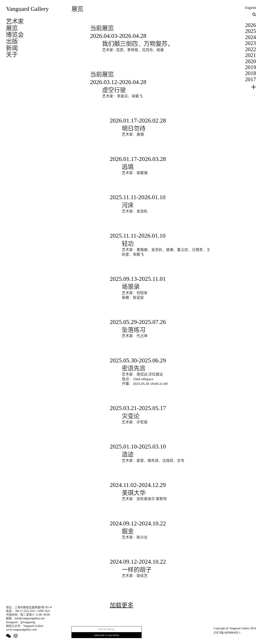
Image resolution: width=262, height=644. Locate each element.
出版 (12, 41)
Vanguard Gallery (27, 9)
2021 (251, 55)
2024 (251, 37)
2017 (251, 79)
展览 (12, 28)
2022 (251, 49)
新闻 (12, 48)
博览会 (15, 35)
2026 (251, 25)
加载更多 (122, 605)
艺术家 (15, 21)
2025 (251, 31)
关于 (12, 54)
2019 (251, 67)
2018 (251, 73)
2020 (251, 61)
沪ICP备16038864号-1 (227, 633)
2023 (251, 43)
